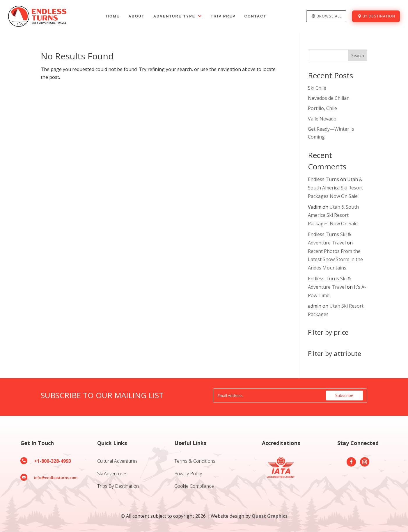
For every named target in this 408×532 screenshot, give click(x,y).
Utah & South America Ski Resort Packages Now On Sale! (335, 188)
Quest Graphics (270, 516)
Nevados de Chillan (329, 98)
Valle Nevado (322, 119)
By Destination (379, 16)
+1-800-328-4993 (53, 461)
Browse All (329, 16)
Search (358, 55)
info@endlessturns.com (56, 478)
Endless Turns (323, 179)
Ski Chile (317, 88)
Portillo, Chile (322, 108)
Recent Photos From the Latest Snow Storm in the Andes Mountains (335, 260)
